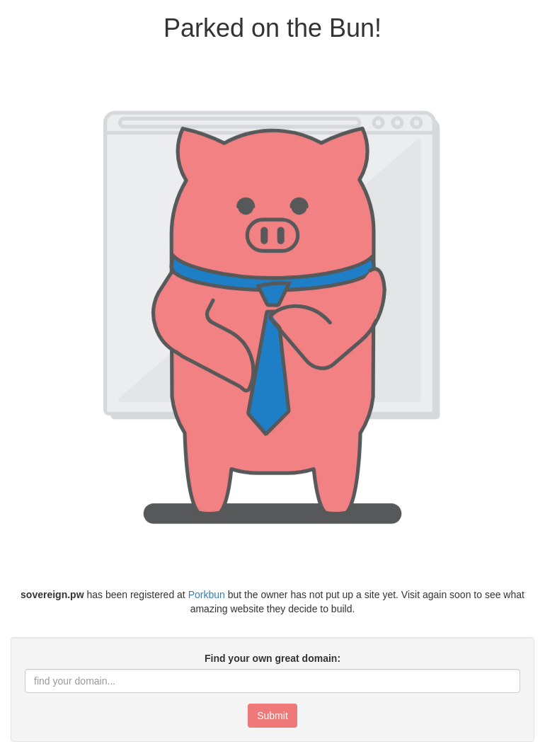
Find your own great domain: (272, 658)
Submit (272, 716)
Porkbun (207, 595)
